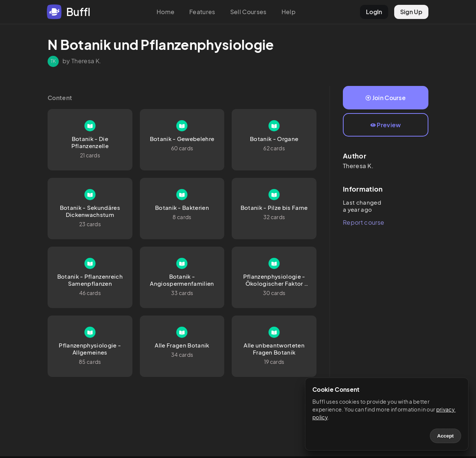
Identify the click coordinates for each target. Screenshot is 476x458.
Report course (364, 222)
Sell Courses (248, 12)
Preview (386, 125)
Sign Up (411, 12)
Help (289, 12)
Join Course (386, 98)
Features (202, 12)
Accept (446, 436)
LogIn (374, 12)
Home (165, 12)
